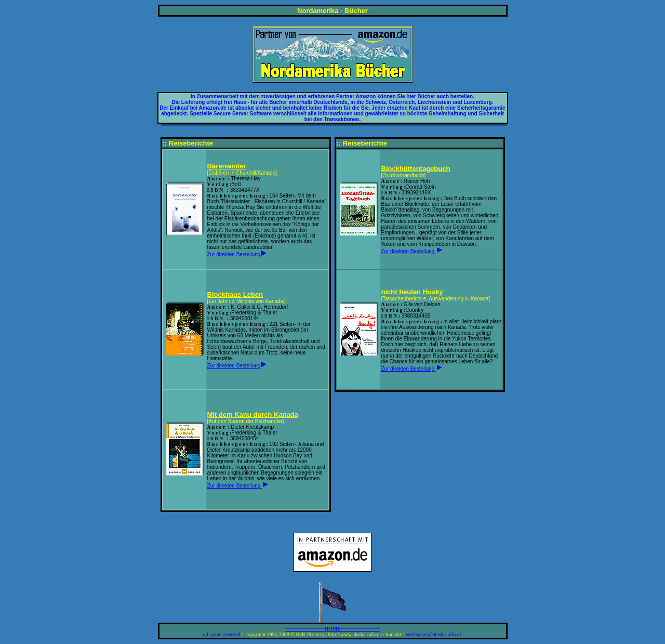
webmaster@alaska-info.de (434, 634)
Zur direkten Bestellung (234, 254)
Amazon (366, 96)
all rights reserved (222, 634)
